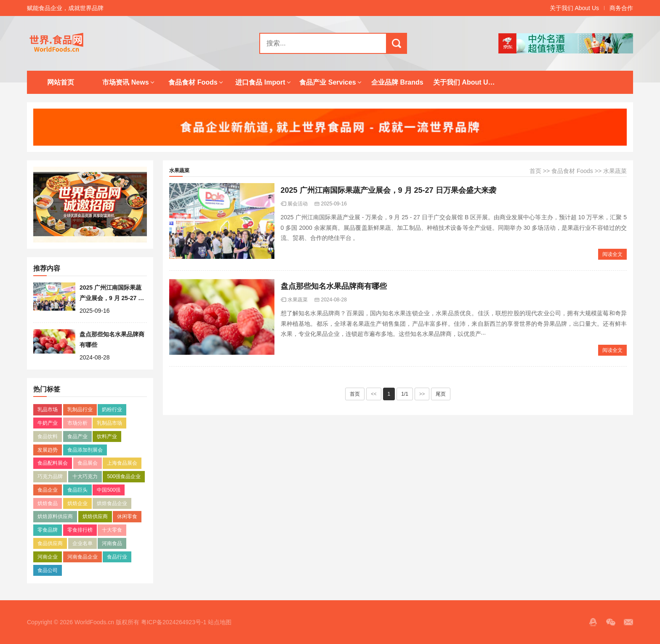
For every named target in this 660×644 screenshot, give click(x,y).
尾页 (441, 394)
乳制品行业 (80, 410)
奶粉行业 (112, 410)
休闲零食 (127, 516)
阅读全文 (612, 254)
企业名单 (82, 543)
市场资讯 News (125, 82)
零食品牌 (48, 530)
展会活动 (298, 204)
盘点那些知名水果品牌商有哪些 (334, 286)
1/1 (405, 394)
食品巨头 (77, 490)
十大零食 (112, 530)
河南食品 (112, 543)
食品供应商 (50, 543)
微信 (611, 622)
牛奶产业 (48, 423)
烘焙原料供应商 (55, 516)
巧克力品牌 (50, 476)
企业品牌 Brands (397, 82)
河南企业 (48, 557)
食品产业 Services (327, 82)
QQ (593, 622)
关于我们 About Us (574, 8)
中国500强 (109, 490)
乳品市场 (48, 410)
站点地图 (220, 622)
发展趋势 (48, 450)
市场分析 (77, 423)
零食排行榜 (80, 530)
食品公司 (48, 570)
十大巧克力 (85, 476)
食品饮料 (48, 436)
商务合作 (621, 8)
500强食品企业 (124, 476)
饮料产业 (107, 436)
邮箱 (628, 622)
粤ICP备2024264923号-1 (174, 622)
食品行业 (117, 557)
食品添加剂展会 (85, 450)
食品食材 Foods (193, 82)
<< (374, 394)
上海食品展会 (122, 463)
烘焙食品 (48, 503)
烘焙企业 (77, 503)
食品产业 (77, 436)
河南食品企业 (82, 557)
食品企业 (48, 490)
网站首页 (61, 82)
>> (422, 394)
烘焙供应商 (95, 516)
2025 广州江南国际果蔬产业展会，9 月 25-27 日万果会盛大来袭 (112, 298)
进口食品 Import (260, 82)
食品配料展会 (53, 463)
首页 (535, 171)
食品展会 (88, 463)
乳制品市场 (109, 423)
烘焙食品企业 (112, 503)
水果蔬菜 (615, 171)
